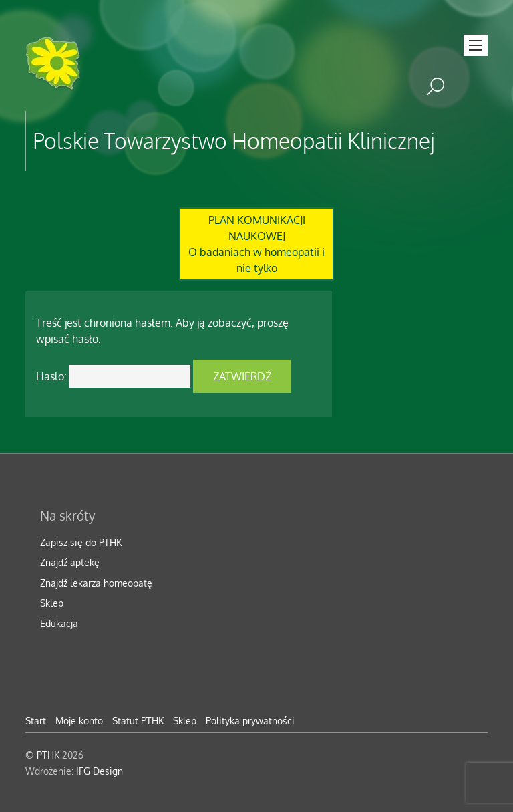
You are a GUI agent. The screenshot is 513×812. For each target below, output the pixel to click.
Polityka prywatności (250, 720)
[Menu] (476, 45)
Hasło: (113, 376)
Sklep (52, 603)
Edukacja (59, 623)
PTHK (48, 755)
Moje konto (79, 720)
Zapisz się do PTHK (81, 542)
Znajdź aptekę (70, 562)
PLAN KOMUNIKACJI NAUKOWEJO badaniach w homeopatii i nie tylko (256, 244)
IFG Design (100, 771)
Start (36, 720)
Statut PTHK (138, 720)
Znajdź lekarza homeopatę (96, 583)
